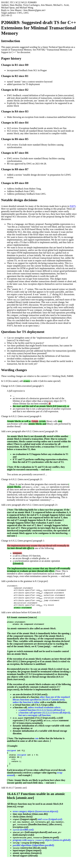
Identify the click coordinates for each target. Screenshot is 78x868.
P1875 (73, 206)
